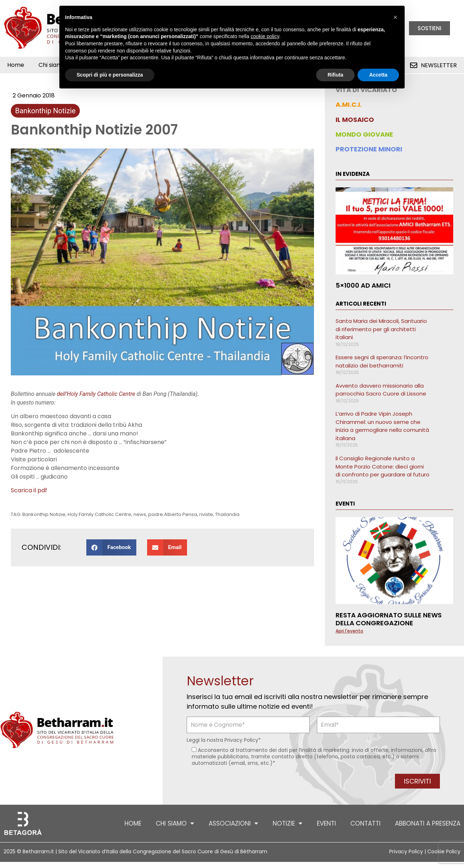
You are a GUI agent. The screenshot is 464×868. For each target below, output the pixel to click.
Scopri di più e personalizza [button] (110, 75)
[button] (111, 547)
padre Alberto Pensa (173, 514)
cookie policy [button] (265, 36)
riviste (206, 514)
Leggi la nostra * (224, 740)
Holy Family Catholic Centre (99, 514)
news (140, 514)
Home (16, 65)
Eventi (326, 823)
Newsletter (439, 65)
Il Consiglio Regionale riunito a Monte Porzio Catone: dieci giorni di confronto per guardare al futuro (383, 466)
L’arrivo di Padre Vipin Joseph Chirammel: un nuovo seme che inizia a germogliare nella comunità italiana (382, 426)
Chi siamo (175, 823)
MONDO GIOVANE (364, 134)
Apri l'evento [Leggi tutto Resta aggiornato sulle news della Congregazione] (349, 631)
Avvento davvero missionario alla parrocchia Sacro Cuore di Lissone (381, 390)
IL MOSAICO (355, 120)
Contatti (365, 823)
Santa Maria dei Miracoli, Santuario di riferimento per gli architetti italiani (381, 329)
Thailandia (227, 514)
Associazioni (233, 823)
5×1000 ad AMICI (363, 285)
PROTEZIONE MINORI (369, 149)
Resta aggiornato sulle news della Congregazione (389, 619)
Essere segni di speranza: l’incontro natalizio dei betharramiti (382, 361)
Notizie (288, 823)
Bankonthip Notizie (45, 111)
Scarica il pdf (29, 490)
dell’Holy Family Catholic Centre (96, 394)
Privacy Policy (241, 740)
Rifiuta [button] (336, 75)
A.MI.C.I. (349, 104)
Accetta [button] (378, 75)
